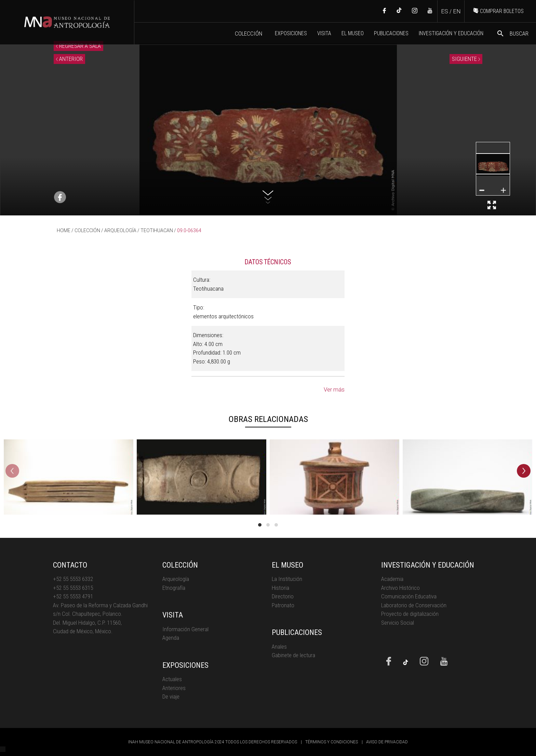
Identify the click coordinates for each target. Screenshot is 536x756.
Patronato (283, 605)
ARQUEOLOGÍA (120, 230)
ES (445, 11)
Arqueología (176, 579)
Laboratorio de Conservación (414, 605)
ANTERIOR (69, 59)
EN (457, 11)
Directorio (283, 596)
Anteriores (174, 688)
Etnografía (174, 588)
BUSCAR (512, 34)
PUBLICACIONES (391, 33)
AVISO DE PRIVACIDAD (387, 742)
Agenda (171, 638)
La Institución (287, 579)
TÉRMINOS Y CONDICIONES (332, 742)
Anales (279, 647)
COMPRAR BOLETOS (498, 11)
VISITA (324, 33)
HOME (64, 230)
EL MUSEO (353, 33)
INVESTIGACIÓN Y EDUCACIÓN (451, 33)
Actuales (172, 679)
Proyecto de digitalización (410, 614)
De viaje (171, 697)
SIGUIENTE (466, 59)
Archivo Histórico (400, 588)
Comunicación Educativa (409, 596)
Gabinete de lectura (293, 655)
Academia (392, 579)
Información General (185, 629)
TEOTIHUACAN (157, 230)
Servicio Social (398, 623)
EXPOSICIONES (291, 33)
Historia (280, 588)
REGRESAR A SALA (78, 46)
